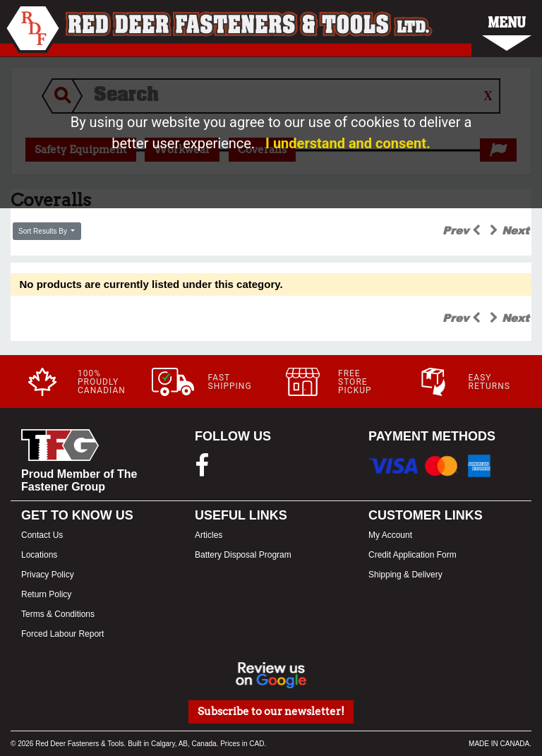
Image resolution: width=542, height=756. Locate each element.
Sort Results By (44, 231)
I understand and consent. (348, 143)
